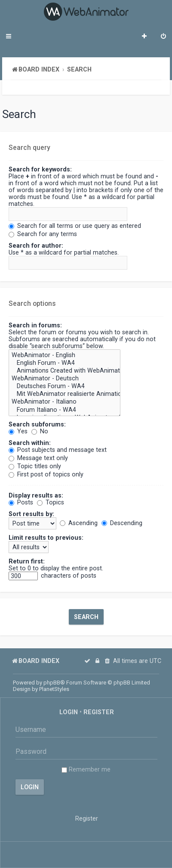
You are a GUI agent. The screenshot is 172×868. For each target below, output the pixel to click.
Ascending (79, 523)
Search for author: (36, 246)
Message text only (38, 458)
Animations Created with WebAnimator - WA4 (64, 371)
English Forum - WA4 (64, 363)
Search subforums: (37, 424)
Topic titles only (35, 466)
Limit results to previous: (46, 538)
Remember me (86, 769)
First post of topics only (46, 474)
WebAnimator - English (64, 355)
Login (69, 712)
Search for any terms (43, 234)
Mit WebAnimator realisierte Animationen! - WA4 (64, 394)
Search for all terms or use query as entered (75, 226)
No (40, 431)
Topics (51, 502)
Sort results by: (31, 514)
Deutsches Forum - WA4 (64, 386)
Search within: (30, 443)
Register (99, 712)
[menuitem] (163, 37)
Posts (21, 502)
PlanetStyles (54, 689)
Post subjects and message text (58, 450)
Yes (18, 431)
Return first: (27, 561)
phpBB (52, 683)
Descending (122, 523)
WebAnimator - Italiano (64, 402)
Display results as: (36, 495)
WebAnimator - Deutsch (64, 379)
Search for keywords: (40, 169)
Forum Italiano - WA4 (64, 410)
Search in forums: (35, 325)
